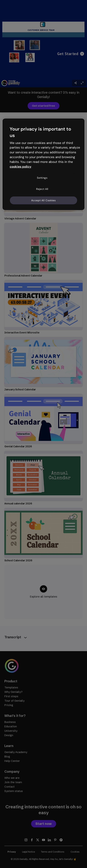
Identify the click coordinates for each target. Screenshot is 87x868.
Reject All (42, 189)
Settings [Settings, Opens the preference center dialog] (42, 178)
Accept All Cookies (43, 200)
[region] (43, 164)
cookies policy (20, 166)
